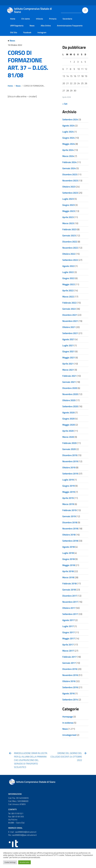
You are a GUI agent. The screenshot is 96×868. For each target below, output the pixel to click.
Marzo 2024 (68, 156)
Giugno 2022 (68, 278)
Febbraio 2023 (69, 229)
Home (13, 19)
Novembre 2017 (70, 602)
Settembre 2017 (70, 614)
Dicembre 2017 (70, 596)
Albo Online (46, 26)
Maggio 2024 (69, 144)
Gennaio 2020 (69, 449)
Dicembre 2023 (70, 174)
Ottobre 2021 (69, 327)
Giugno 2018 (68, 559)
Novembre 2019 (70, 461)
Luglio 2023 (68, 199)
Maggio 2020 (69, 425)
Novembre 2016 (70, 675)
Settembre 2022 (70, 260)
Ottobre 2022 (69, 254)
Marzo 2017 (68, 651)
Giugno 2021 (68, 351)
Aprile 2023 (68, 217)
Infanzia (39, 19)
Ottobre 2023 (69, 187)
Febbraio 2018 (69, 584)
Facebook (27, 32)
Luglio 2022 (68, 272)
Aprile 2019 (68, 498)
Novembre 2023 (70, 181)
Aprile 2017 (68, 645)
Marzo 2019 (68, 504)
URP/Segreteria (17, 26)
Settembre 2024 (70, 119)
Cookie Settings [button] (10, 862)
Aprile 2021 (68, 364)
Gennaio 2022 (69, 309)
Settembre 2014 (70, 700)
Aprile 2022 (68, 290)
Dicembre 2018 (70, 522)
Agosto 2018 (68, 547)
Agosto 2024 (68, 126)
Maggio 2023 (69, 211)
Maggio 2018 (69, 565)
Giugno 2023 (68, 205)
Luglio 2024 (68, 132)
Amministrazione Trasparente (70, 26)
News (32, 26)
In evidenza (68, 723)
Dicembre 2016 (70, 669)
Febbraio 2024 (69, 162)
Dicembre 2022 (70, 242)
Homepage (68, 717)
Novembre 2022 (70, 248)
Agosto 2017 (68, 620)
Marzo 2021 (68, 370)
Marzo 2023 (68, 223)
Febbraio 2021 (69, 376)
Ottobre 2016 (69, 681)
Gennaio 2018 (69, 590)
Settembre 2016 (70, 687)
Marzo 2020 (68, 437)
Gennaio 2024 (69, 168)
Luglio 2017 (68, 626)
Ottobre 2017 (69, 608)
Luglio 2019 (68, 480)
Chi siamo (26, 19)
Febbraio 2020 (69, 443)
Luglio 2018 (68, 553)
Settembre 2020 (70, 406)
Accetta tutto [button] (24, 862)
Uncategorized (69, 735)
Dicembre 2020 (70, 388)
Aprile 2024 (68, 150)
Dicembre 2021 (70, 315)
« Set (65, 104)
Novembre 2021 (70, 321)
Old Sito (14, 32)
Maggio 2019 (69, 492)
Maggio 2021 (69, 358)
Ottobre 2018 (69, 535)
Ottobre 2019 (69, 467)
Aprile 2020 (68, 431)
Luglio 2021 (68, 345)
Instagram (42, 32)
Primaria (53, 19)
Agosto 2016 (68, 693)
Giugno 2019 (68, 486)
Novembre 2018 (70, 529)
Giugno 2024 (68, 138)
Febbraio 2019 (69, 510)
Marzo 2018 (68, 577)
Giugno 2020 (68, 419)
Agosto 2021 (68, 339)
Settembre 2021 (70, 333)
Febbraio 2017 (69, 657)
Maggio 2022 (69, 284)
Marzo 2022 (68, 297)
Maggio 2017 (69, 638)
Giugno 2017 (68, 632)
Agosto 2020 (68, 412)
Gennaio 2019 (69, 516)
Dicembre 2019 (70, 455)
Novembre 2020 (70, 394)
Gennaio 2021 (69, 382)
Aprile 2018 (68, 571)
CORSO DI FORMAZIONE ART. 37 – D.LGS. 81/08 (28, 64)
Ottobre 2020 (69, 400)
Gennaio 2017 (69, 663)
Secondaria (67, 19)
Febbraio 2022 (69, 303)
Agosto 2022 (68, 266)
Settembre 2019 (70, 474)
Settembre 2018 (70, 541)
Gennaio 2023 (69, 236)
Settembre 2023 (70, 193)
